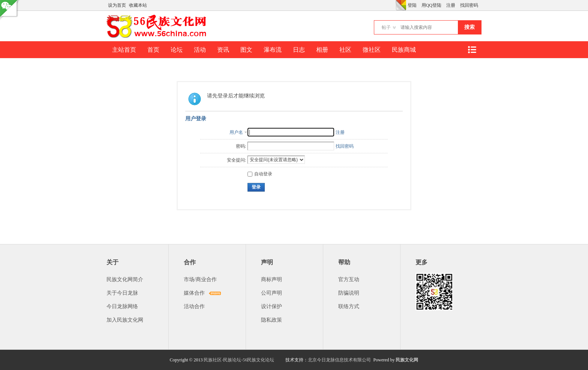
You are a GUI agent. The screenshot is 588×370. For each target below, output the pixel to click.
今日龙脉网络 (122, 306)
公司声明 (271, 293)
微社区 (372, 50)
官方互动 (349, 279)
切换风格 (401, 5)
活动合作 (194, 306)
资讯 (223, 50)
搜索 (469, 27)
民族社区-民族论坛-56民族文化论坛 (239, 360)
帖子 (386, 27)
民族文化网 (407, 360)
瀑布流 (273, 50)
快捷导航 (472, 50)
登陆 (412, 5)
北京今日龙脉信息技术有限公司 (339, 360)
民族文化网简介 (125, 279)
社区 (345, 50)
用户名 (236, 132)
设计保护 (271, 306)
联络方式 (349, 306)
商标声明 (271, 279)
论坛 (177, 50)
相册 (322, 50)
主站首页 (124, 50)
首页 (153, 50)
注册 (451, 5)
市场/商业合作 (200, 279)
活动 (200, 50)
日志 (299, 50)
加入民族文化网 (125, 320)
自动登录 (260, 174)
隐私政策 (271, 320)
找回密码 (469, 5)
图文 (246, 50)
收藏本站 (138, 5)
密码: (241, 146)
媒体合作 (194, 293)
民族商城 (404, 50)
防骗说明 (349, 293)
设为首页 (117, 5)
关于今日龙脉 (122, 293)
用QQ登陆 (431, 5)
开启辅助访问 (394, 5)
